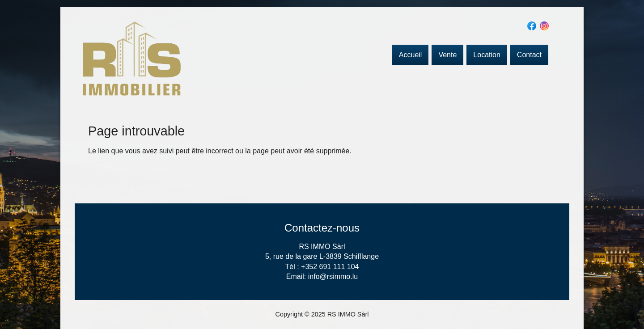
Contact (529, 55)
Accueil (411, 55)
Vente (447, 55)
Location (487, 55)
